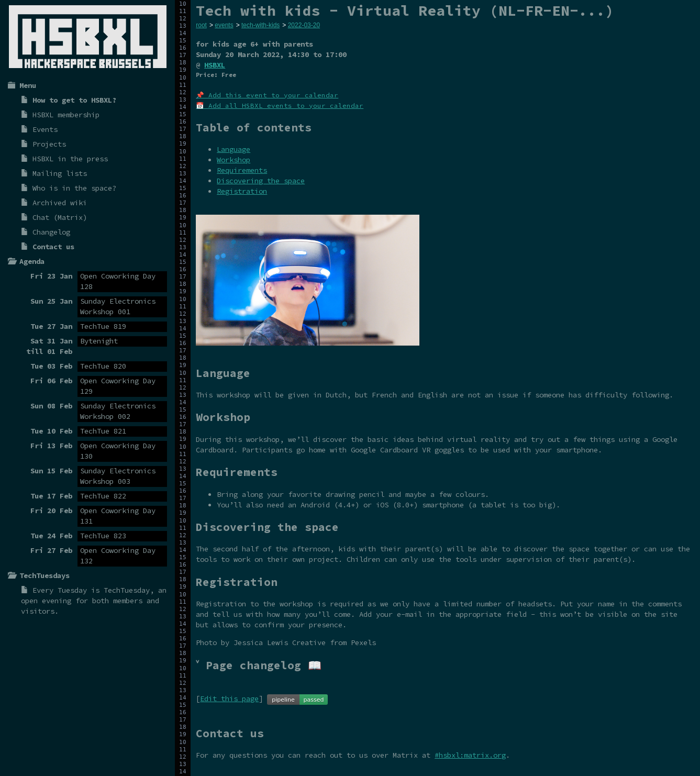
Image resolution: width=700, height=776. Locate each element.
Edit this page (229, 699)
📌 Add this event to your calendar (267, 95)
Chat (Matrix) (60, 217)
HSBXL (215, 65)
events (224, 25)
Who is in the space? (74, 188)
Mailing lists (60, 173)
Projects (49, 144)
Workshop (234, 160)
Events (45, 129)
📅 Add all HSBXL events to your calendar (280, 106)
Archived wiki (60, 203)
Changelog (51, 232)
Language (234, 149)
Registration (242, 191)
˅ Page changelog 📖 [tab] (259, 665)
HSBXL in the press (70, 159)
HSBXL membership (66, 115)
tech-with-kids (260, 25)
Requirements (242, 170)
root (201, 25)
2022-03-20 (304, 25)
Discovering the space (261, 181)
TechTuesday (127, 590)
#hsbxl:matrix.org (470, 755)
